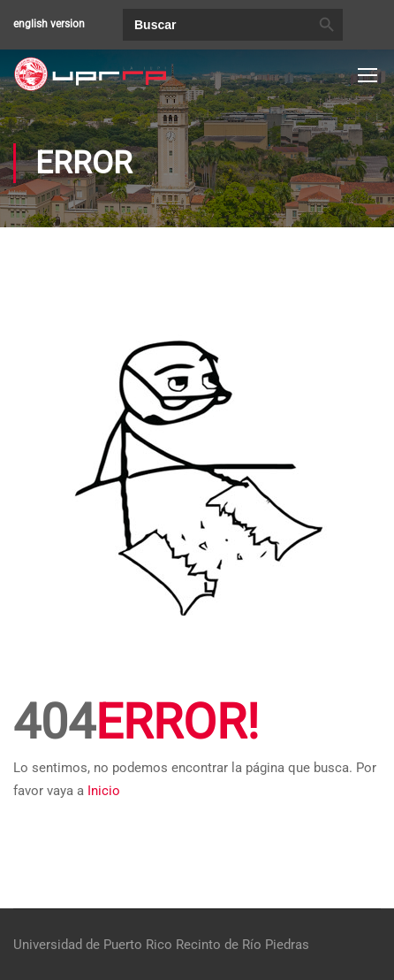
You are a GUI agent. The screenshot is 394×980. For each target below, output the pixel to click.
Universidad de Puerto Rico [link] (93, 945)
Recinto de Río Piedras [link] (242, 945)
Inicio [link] (104, 791)
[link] (90, 74)
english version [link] (49, 24)
